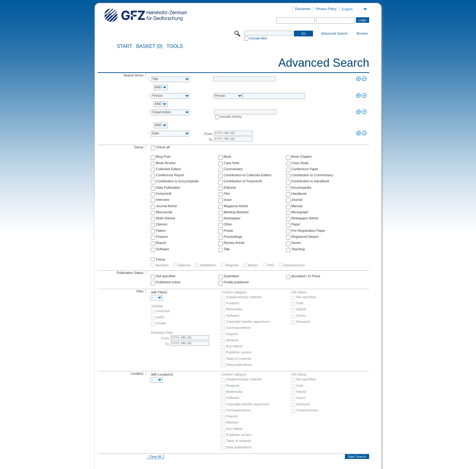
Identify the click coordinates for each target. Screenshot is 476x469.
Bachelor (162, 265)
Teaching (298, 249)
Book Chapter (302, 157)
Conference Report (170, 175)
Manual (297, 206)
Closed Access (307, 410)
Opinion (162, 224)
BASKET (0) (150, 46)
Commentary (233, 169)
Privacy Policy (326, 9)
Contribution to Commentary (312, 175)
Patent (161, 231)
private (161, 323)
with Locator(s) (162, 374)
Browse (362, 33)
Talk (227, 249)
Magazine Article (236, 206)
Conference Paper (305, 169)
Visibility (157, 306)
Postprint (233, 303)
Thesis (160, 259)
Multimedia (234, 309)
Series (296, 243)
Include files (258, 38)
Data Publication (168, 187)
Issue (228, 200)
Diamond (303, 322)
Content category (234, 292)
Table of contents (239, 359)
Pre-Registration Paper (308, 231)
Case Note (232, 163)
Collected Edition (169, 169)
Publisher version (239, 352)
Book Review (166, 163)
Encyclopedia (301, 187)
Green (301, 315)
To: (211, 140)
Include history (231, 116)
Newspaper (232, 218)
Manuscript (164, 212)
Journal (297, 200)
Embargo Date (162, 332)
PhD (271, 265)
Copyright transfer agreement (248, 322)
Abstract (232, 340)
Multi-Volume (166, 218)
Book (228, 157)
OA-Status (299, 292)
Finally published (236, 282)
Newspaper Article (305, 218)
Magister (232, 265)
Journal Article (167, 206)
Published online (168, 282)
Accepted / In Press (306, 276)
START (125, 46)
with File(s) (159, 292)
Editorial (230, 187)
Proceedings (233, 237)
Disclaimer (303, 9)
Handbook (299, 194)
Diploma (184, 265)
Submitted (231, 276)
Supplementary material (244, 297)
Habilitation (208, 265)
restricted (163, 311)
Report (161, 243)
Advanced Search (334, 33)
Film (227, 194)
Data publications (239, 365)
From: (209, 134)
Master (253, 265)
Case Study (300, 163)
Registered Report (305, 237)
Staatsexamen (294, 265)
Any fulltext (234, 346)
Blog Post (163, 157)
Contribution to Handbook (310, 181)
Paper (296, 224)
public (160, 317)
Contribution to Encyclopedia (177, 181)
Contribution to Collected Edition (248, 175)
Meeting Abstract (236, 212)
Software (163, 249)
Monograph (300, 212)
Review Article (234, 243)
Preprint (162, 237)
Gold (300, 303)
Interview (163, 200)
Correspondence (238, 328)
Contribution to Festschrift (243, 181)
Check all (163, 147)
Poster (229, 231)
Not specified (166, 276)
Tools (175, 46)
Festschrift (164, 194)
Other (228, 224)
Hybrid (301, 309)
